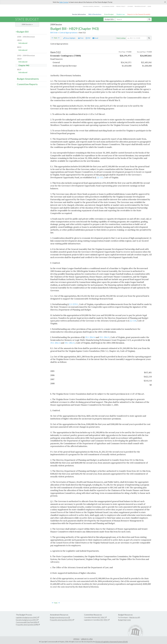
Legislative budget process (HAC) (27, 617)
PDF (88, 38)
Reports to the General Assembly (139, 14)
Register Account (140, 6)
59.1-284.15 (105, 337)
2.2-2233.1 (74, 304)
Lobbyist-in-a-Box (87, 639)
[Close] (165, 2)
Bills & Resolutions (95, 14)
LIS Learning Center (108, 6)
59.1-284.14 (90, 337)
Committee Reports (27, 84)
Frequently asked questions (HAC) (61, 620)
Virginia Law (121, 14)
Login (149, 6)
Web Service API (135, 617)
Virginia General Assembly (91, 6)
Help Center (64, 2)
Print (81, 38)
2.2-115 (100, 177)
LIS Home (76, 639)
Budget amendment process (59, 617)
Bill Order (54, 33)
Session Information (79, 14)
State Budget (109, 14)
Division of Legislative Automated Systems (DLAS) (112, 642)
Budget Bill (110, 19)
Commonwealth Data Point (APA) (27, 622)
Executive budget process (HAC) (26, 620)
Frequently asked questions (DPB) (27, 625)
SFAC (103, 617)
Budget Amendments (28, 79)
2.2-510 (133, 321)
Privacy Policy (121, 6)
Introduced (23, 43)
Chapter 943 (24, 65)
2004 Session (27, 24)
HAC (99, 617)
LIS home (130, 6)
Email (95, 38)
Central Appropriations (68, 33)
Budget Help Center (125, 620)
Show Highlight (69, 38)
